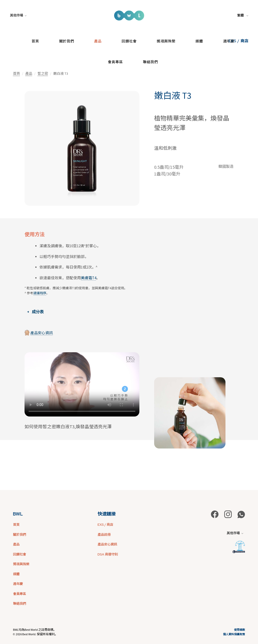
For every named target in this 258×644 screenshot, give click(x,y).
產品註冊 (104, 535)
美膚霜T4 (88, 278)
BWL (18, 514)
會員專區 (115, 62)
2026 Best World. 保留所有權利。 (37, 634)
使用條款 (239, 630)
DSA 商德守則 (108, 554)
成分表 (38, 312)
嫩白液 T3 (173, 96)
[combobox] (244, 15)
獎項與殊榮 (166, 41)
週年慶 (18, 584)
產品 (98, 41)
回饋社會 (129, 41)
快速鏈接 (107, 514)
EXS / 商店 (238, 41)
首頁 (35, 41)
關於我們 (67, 41)
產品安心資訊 (42, 333)
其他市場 (18, 15)
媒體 (199, 41)
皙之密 (43, 73)
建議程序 (40, 293)
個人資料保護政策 (234, 634)
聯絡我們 (150, 62)
